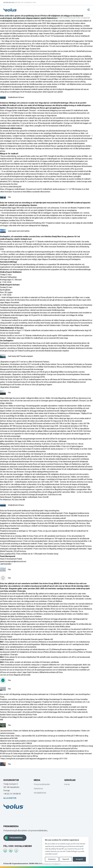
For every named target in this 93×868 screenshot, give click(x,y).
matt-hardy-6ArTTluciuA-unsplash (16, 356)
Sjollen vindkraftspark (20, 110)
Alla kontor (10, 798)
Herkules (3, 244)
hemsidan (27, 675)
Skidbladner (17, 242)
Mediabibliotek (40, 793)
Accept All (79, 859)
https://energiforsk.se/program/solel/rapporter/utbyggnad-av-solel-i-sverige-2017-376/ (34, 759)
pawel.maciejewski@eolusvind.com (13, 561)
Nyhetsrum (38, 789)
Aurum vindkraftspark (75, 33)
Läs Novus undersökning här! (11, 187)
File (5, 197)
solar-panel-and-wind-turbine (15, 231)
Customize (52, 859)
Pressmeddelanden (42, 784)
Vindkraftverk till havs (12, 97)
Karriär (67, 784)
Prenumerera (14, 838)
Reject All (66, 859)
